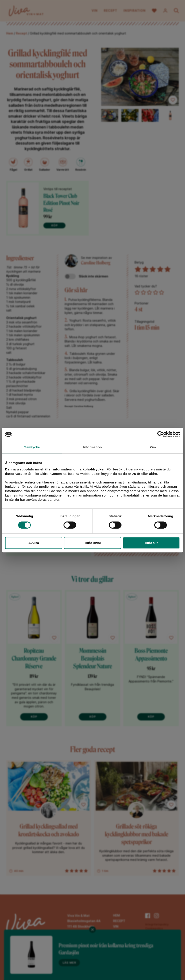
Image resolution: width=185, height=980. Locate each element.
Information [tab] (92, 447)
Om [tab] (153, 447)
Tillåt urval (93, 543)
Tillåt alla (151, 543)
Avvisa (34, 543)
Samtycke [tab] (32, 447)
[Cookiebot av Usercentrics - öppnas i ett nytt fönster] (161, 434)
